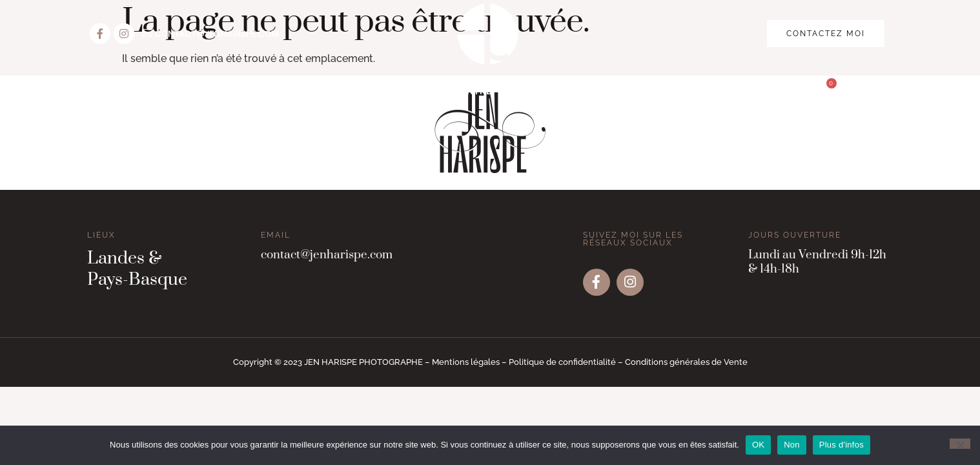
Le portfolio (594, 91)
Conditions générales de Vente (686, 362)
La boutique (695, 91)
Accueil (154, 91)
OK (758, 445)
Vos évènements (355, 91)
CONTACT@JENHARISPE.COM (217, 34)
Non (792, 445)
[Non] (960, 444)
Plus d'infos (842, 445)
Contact (778, 91)
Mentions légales (466, 362)
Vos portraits (240, 91)
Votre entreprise (479, 91)
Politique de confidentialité (562, 362)
